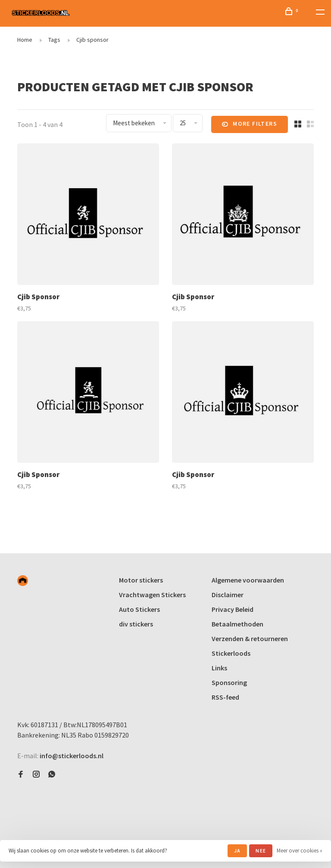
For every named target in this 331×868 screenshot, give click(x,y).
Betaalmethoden (237, 624)
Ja (237, 851)
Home (25, 40)
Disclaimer (228, 595)
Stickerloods (231, 653)
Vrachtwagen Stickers (152, 595)
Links (219, 668)
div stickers (136, 624)
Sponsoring (229, 682)
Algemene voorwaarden (248, 580)
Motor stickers (141, 580)
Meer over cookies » (300, 851)
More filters (250, 124)
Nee (261, 851)
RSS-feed (225, 697)
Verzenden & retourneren (250, 639)
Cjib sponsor (92, 40)
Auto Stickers (139, 609)
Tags (54, 40)
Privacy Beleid (233, 609)
